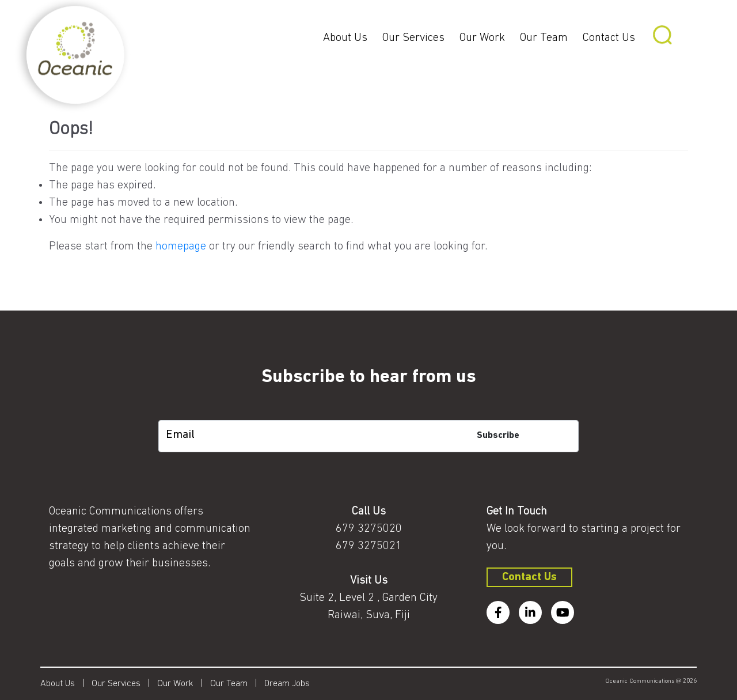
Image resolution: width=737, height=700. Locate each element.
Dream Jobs (287, 684)
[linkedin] (530, 612)
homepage (181, 247)
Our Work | (184, 684)
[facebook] (498, 612)
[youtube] (563, 612)
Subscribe (498, 436)
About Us (345, 38)
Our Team (544, 38)
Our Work (482, 38)
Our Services (413, 38)
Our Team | (237, 684)
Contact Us (609, 38)
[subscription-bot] (369, 411)
